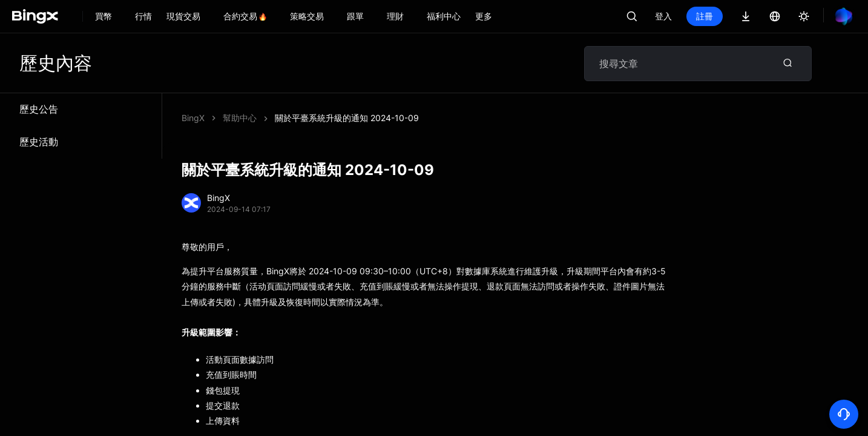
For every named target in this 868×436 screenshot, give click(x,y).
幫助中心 (240, 118)
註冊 (705, 16)
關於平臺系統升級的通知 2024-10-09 (347, 118)
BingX (193, 118)
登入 (663, 16)
